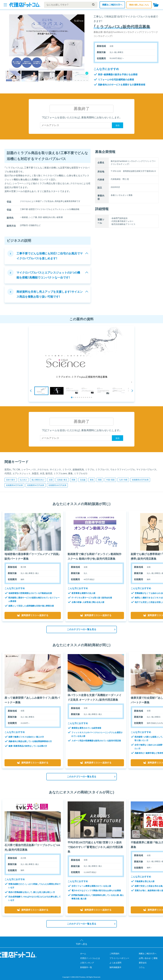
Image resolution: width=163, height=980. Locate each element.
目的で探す (11, 480)
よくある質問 (115, 963)
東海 (92, 480)
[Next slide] (132, 391)
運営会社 (143, 963)
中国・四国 (110, 480)
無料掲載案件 (115, 967)
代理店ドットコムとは (90, 958)
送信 (117, 125)
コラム (142, 967)
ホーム (83, 954)
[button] (41, 391)
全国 (51, 480)
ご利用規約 (114, 954)
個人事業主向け (38, 480)
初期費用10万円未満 (140, 480)
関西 (100, 480)
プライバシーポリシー (119, 958)
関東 (74, 480)
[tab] (72, 397)
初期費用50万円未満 (36, 485)
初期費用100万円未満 (57, 485)
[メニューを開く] (5, 5)
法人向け (23, 480)
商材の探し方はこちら (139, 5)
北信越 (83, 480)
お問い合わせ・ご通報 (148, 958)
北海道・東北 (62, 480)
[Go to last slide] (31, 391)
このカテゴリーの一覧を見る (82, 629)
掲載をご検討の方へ (112, 5)
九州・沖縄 (123, 480)
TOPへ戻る (81, 944)
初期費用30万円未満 (14, 485)
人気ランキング (87, 963)
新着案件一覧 (86, 967)
